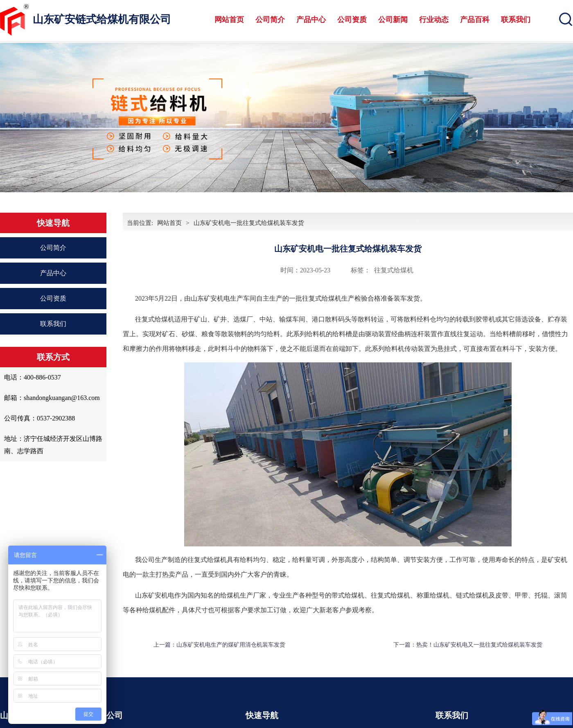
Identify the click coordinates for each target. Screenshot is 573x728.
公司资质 (352, 20)
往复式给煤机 (394, 270)
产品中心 (311, 20)
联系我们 (516, 20)
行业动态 (434, 20)
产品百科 (475, 20)
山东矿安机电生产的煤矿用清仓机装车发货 (231, 645)
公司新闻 (393, 20)
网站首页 (229, 20)
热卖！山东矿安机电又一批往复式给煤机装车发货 (479, 645)
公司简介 (270, 20)
